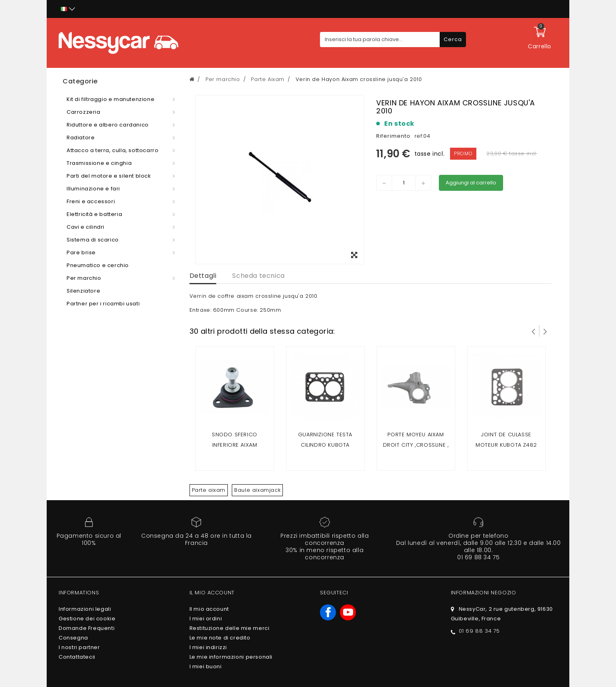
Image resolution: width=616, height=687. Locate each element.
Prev (533, 331)
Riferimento (393, 136)
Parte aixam (209, 490)
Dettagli (203, 276)
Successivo (545, 331)
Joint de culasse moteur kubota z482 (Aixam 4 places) (506, 445)
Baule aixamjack (257, 490)
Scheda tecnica (258, 276)
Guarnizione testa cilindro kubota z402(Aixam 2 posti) (325, 445)
